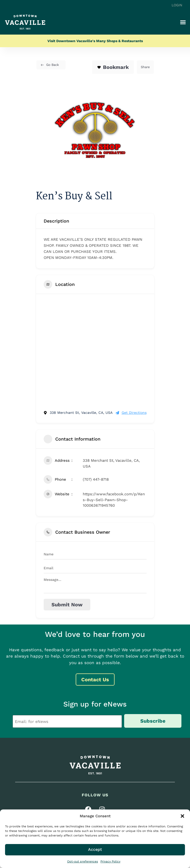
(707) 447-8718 (96, 479)
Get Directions (131, 413)
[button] (182, 816)
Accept (95, 850)
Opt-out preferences (83, 861)
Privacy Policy (110, 861)
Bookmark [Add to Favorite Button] (113, 67)
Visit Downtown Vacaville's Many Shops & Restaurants (95, 41)
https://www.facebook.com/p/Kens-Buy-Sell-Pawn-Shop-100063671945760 (114, 500)
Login (177, 5)
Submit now (67, 605)
